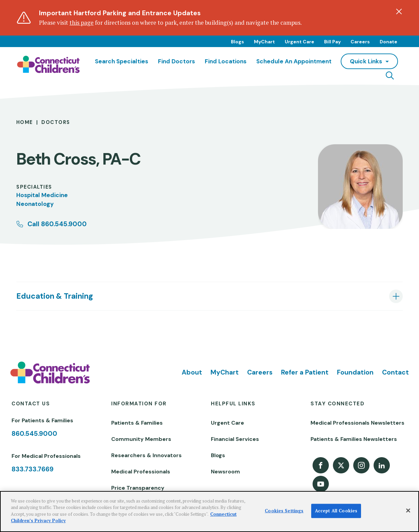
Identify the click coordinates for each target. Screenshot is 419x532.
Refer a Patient (305, 372)
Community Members (141, 439)
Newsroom (225, 472)
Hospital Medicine (42, 195)
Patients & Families (137, 423)
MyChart (264, 42)
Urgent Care (300, 42)
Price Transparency (138, 488)
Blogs (237, 42)
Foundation (355, 372)
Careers (360, 42)
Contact (395, 372)
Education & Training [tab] (55, 296)
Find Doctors (176, 61)
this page (82, 23)
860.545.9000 (34, 434)
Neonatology (35, 204)
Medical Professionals (141, 472)
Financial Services (235, 439)
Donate (388, 42)
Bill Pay (332, 42)
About (192, 372)
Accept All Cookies (336, 511)
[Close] (408, 511)
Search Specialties (122, 61)
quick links (366, 61)
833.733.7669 (33, 469)
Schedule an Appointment (294, 61)
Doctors (56, 122)
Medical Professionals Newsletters (357, 423)
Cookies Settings (284, 511)
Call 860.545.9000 (57, 224)
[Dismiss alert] (399, 12)
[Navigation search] (390, 76)
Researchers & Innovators (146, 455)
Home (25, 122)
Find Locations (226, 61)
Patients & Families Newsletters (354, 439)
